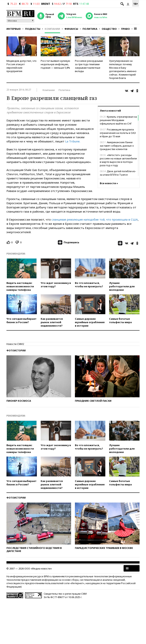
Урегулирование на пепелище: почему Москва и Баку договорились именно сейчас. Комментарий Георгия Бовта (123, 69)
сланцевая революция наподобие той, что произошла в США (94, 219)
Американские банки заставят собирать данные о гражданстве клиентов (117, 146)
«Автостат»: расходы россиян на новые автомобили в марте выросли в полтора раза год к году (118, 160)
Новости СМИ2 (15, 344)
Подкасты (33, 29)
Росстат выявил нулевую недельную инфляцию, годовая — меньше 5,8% (55, 64)
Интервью (14, 29)
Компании (52, 29)
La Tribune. (73, 141)
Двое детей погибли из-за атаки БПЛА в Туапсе (118, 173)
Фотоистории (16, 351)
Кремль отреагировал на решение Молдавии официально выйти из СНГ (118, 120)
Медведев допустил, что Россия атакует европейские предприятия (21, 66)
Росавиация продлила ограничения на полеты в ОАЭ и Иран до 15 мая (118, 133)
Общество (109, 29)
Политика (90, 29)
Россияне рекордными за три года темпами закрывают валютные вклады (89, 66)
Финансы (71, 29)
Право (125, 29)
